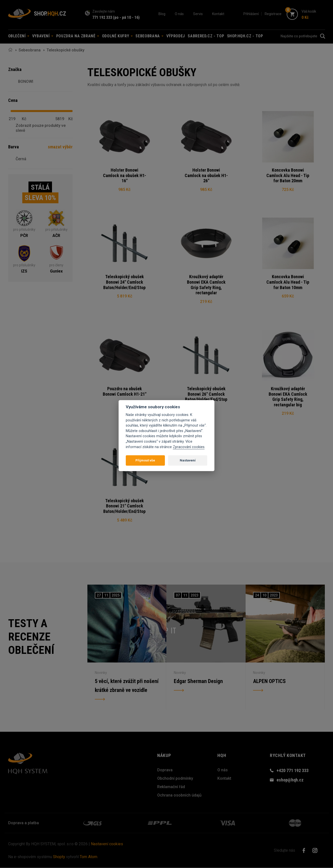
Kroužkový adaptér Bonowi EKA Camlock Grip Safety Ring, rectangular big (288, 397)
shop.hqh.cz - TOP (245, 36)
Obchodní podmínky (175, 779)
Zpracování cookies (189, 447)
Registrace (273, 14)
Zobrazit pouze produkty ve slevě (41, 128)
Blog (162, 14)
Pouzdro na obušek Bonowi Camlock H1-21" (125, 392)
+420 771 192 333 (293, 771)
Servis (198, 14)
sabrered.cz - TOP (206, 36)
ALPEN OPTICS (269, 681)
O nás (179, 14)
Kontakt (218, 14)
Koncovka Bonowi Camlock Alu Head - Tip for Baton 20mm (288, 175)
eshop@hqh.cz (290, 780)
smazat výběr (60, 147)
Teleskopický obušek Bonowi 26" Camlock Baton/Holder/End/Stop (206, 394)
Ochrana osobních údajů (179, 795)
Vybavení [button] (43, 36)
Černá (21, 159)
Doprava (165, 770)
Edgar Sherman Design (198, 681)
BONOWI (26, 81)
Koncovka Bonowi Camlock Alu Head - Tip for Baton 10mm (288, 282)
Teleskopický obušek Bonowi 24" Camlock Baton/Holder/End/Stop (124, 282)
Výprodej (176, 36)
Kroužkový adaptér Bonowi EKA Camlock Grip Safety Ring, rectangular (206, 285)
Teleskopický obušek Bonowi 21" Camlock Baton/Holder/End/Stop (124, 506)
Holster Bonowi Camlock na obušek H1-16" (125, 175)
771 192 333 (102, 17)
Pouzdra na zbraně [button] (78, 36)
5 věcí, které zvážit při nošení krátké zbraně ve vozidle (127, 686)
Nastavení (188, 460)
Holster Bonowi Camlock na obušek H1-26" (206, 175)
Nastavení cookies (107, 844)
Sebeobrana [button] (149, 36)
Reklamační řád (171, 787)
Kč (24, 119)
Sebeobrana (30, 50)
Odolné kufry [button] (117, 36)
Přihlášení (251, 14)
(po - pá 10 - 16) (126, 17)
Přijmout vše (145, 460)
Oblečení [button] (19, 36)
